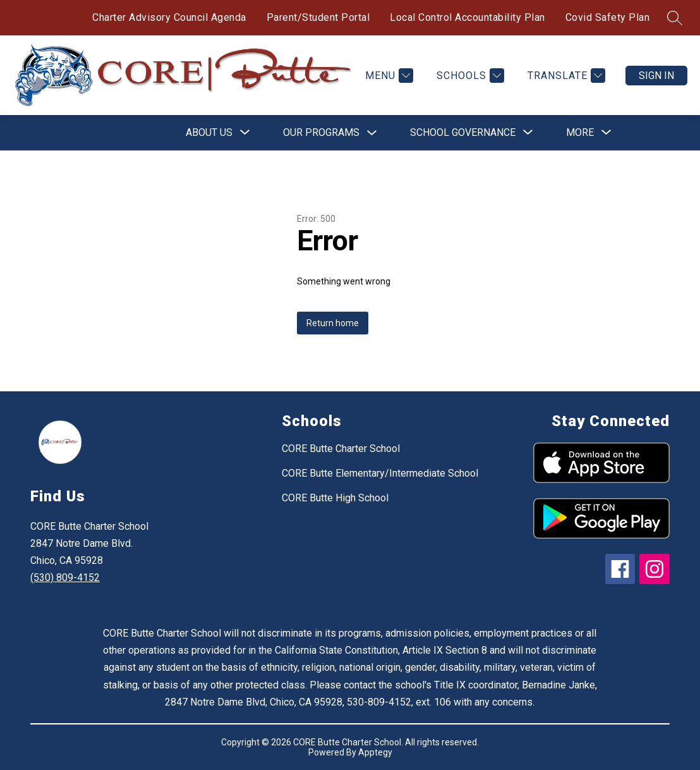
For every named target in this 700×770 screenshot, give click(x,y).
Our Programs (321, 132)
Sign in (656, 76)
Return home (333, 323)
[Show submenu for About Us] (209, 133)
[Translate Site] (565, 76)
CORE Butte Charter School (341, 449)
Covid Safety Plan (608, 17)
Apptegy (375, 752)
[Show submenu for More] (580, 133)
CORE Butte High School (335, 498)
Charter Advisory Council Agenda (169, 17)
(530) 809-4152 (65, 577)
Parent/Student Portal (318, 17)
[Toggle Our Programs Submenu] (372, 133)
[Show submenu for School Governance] (463, 133)
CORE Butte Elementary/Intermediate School (380, 473)
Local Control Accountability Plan (468, 17)
